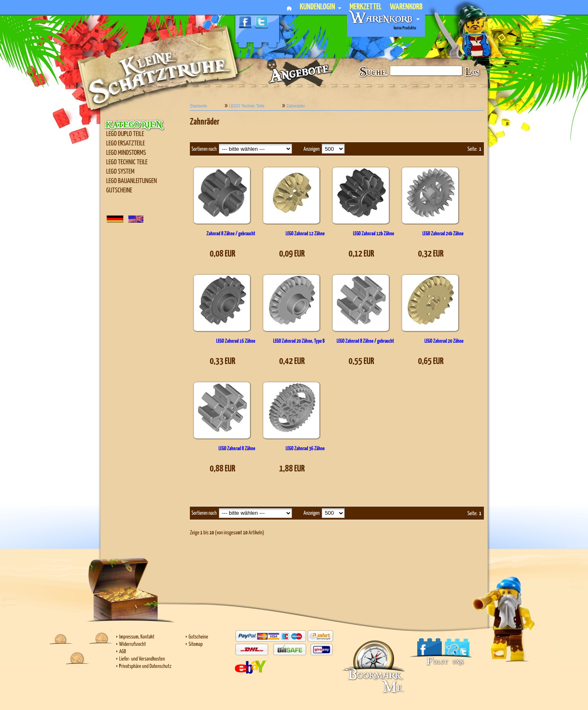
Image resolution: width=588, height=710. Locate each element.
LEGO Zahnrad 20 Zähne (444, 341)
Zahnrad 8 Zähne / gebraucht (231, 234)
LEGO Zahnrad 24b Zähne (443, 234)
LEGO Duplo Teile (125, 134)
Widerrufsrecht (133, 644)
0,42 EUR (292, 361)
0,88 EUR (223, 469)
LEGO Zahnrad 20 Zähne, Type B (299, 341)
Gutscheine (119, 191)
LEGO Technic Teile (127, 162)
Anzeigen (311, 149)
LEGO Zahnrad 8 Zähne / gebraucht (365, 341)
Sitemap (196, 644)
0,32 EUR (431, 254)
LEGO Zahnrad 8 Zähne (237, 449)
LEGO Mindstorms (126, 153)
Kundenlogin (321, 7)
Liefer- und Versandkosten (142, 659)
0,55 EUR (362, 361)
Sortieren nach (204, 149)
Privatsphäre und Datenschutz (145, 666)
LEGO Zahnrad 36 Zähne (305, 449)
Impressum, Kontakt (137, 637)
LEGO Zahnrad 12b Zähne (373, 234)
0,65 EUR (431, 361)
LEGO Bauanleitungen (131, 181)
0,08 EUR (223, 254)
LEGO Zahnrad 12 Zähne (305, 234)
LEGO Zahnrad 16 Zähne (236, 341)
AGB (123, 652)
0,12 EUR (362, 254)
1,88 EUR (292, 469)
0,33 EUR (223, 361)
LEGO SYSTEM (120, 172)
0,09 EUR (292, 254)
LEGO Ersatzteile (126, 144)
